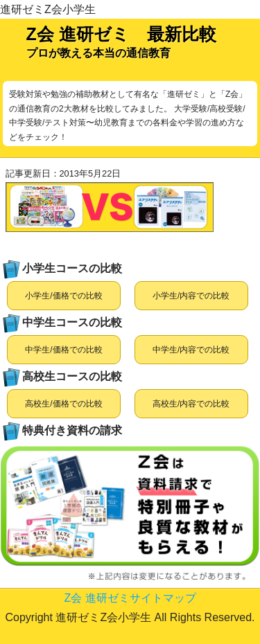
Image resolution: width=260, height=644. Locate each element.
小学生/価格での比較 (63, 296)
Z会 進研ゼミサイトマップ (130, 598)
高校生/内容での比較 (191, 404)
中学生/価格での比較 (63, 350)
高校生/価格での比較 (63, 404)
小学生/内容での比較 (191, 296)
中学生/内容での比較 (191, 350)
